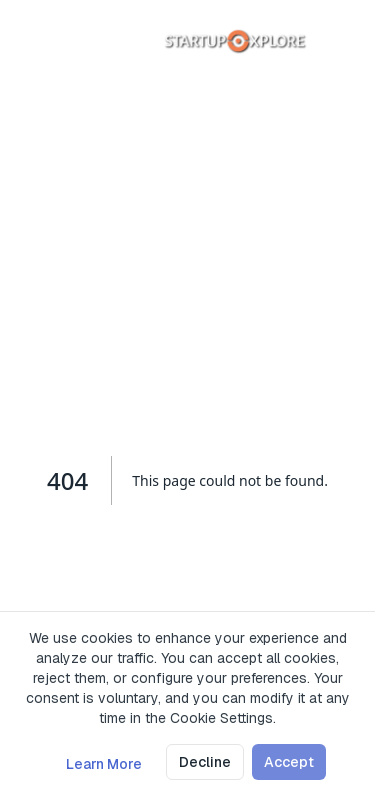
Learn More (104, 764)
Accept (289, 762)
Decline (205, 762)
